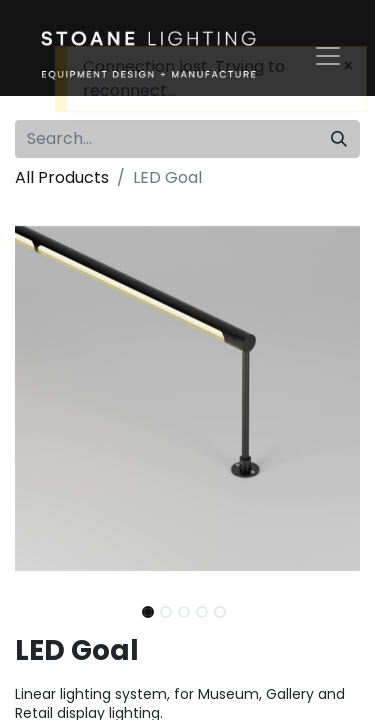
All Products (62, 177)
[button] (41, 398)
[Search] (339, 139)
